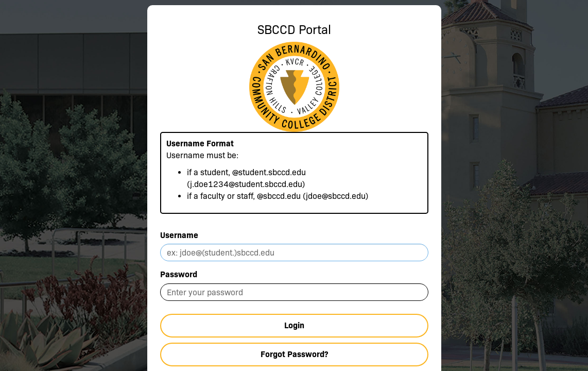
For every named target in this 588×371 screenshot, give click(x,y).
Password (179, 274)
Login (294, 325)
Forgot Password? (294, 354)
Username (179, 235)
